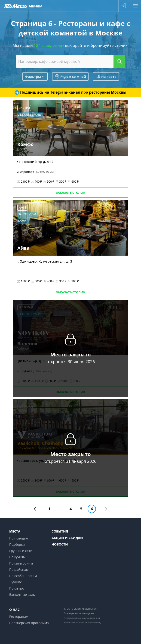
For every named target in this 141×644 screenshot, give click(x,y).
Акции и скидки (67, 538)
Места (15, 531)
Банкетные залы (22, 595)
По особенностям (23, 576)
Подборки (17, 544)
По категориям (21, 563)
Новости (60, 544)
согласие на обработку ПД (86, 622)
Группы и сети (21, 551)
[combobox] (70, 61)
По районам (19, 569)
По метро (17, 588)
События (60, 531)
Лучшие (16, 582)
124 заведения (48, 45)
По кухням (17, 557)
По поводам (19, 538)
